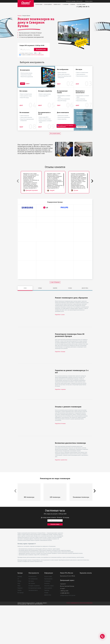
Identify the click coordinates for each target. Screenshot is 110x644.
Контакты (73, 4)
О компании (66, 4)
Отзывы (46, 631)
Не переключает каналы (35, 627)
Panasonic (20, 627)
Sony (19, 622)
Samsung (20, 615)
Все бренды (21, 631)
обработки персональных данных (37, 55)
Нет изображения (33, 618)
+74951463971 (102, 635)
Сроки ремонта (48, 627)
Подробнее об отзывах (60, 462)
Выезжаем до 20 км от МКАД (67, 615)
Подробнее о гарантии (60, 428)
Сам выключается (33, 629)
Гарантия (47, 629)
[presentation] (18, 181)
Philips (19, 620)
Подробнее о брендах (60, 390)
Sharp (19, 624)
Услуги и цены (39, 4)
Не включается (32, 615)
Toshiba (19, 629)
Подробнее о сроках (60, 353)
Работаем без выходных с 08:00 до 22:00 (74, 1)
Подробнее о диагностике (61, 499)
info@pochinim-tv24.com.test (68, 634)
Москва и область (89, 1)
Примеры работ (57, 4)
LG (18, 618)
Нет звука (31, 620)
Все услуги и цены (55, 133)
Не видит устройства (34, 624)
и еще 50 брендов (55, 321)
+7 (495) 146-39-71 (83, 7)
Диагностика (48, 634)
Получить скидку (81, 4)
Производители (48, 4)
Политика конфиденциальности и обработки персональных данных (79, 642)
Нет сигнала (32, 622)
